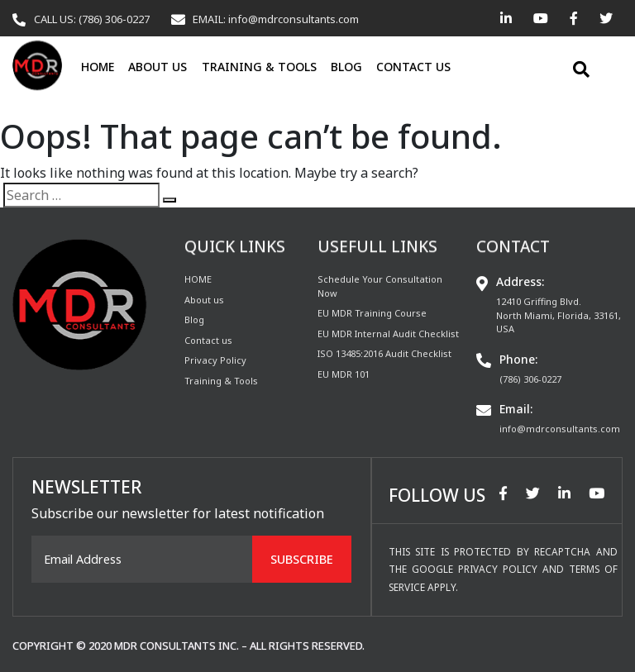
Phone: (518, 359)
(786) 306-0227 (530, 379)
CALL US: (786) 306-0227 (92, 19)
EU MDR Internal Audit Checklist (388, 334)
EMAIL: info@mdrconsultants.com (276, 19)
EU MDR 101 (344, 374)
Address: (520, 281)
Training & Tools (259, 67)
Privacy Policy (215, 360)
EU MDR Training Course (372, 313)
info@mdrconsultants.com (560, 429)
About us (158, 67)
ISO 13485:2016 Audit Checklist (384, 353)
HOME (98, 67)
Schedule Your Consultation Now (380, 286)
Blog (346, 67)
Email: (516, 409)
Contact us (413, 67)
